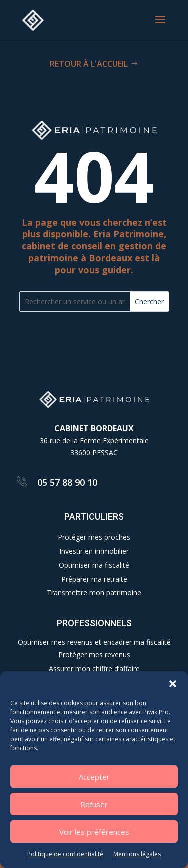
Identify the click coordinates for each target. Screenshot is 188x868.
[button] (173, 684)
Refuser (94, 804)
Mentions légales (137, 854)
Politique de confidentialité (65, 854)
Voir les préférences (94, 832)
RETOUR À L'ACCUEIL (89, 64)
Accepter (94, 777)
